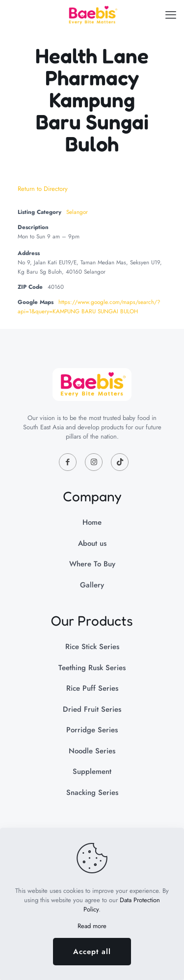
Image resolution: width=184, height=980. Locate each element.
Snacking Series (92, 793)
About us (92, 543)
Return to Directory (43, 189)
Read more (92, 926)
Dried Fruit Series (92, 709)
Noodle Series (92, 751)
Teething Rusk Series (92, 668)
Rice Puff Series (92, 688)
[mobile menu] (171, 15)
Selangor (77, 212)
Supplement (92, 771)
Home (92, 522)
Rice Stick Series (92, 647)
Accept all (92, 952)
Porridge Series (92, 730)
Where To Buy (92, 564)
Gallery (92, 585)
